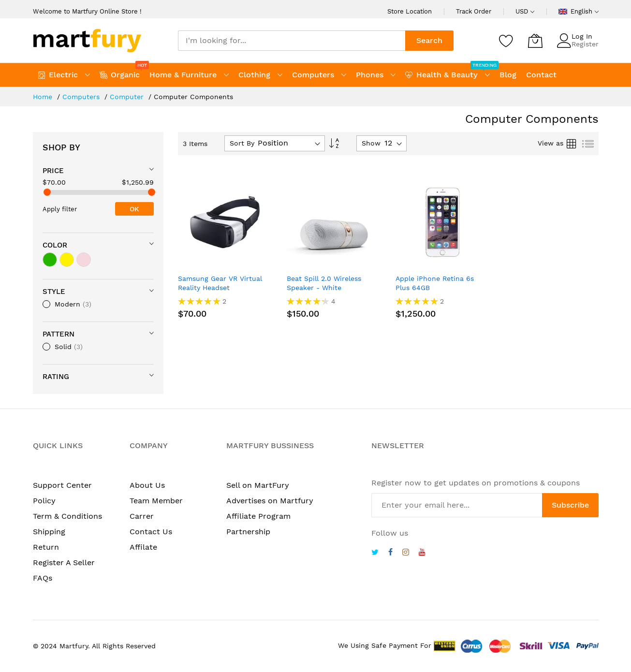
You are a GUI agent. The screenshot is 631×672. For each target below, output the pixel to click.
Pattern (59, 334)
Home (44, 97)
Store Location (410, 11)
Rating (56, 377)
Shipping (49, 532)
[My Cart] (535, 41)
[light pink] (84, 260)
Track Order (474, 11)
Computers (82, 97)
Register (585, 44)
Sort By (242, 143)
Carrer (142, 516)
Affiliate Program (258, 516)
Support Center (62, 485)
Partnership (248, 532)
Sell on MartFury (258, 485)
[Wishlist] (506, 41)
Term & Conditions (67, 516)
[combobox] (292, 41)
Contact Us (151, 532)
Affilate (143, 547)
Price (53, 171)
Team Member (156, 501)
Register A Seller (64, 562)
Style (54, 292)
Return (46, 547)
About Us (147, 485)
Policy (44, 501)
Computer (128, 97)
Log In (582, 36)
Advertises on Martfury (270, 501)
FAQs (43, 578)
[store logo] (87, 41)
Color (55, 245)
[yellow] (67, 260)
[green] (50, 260)
